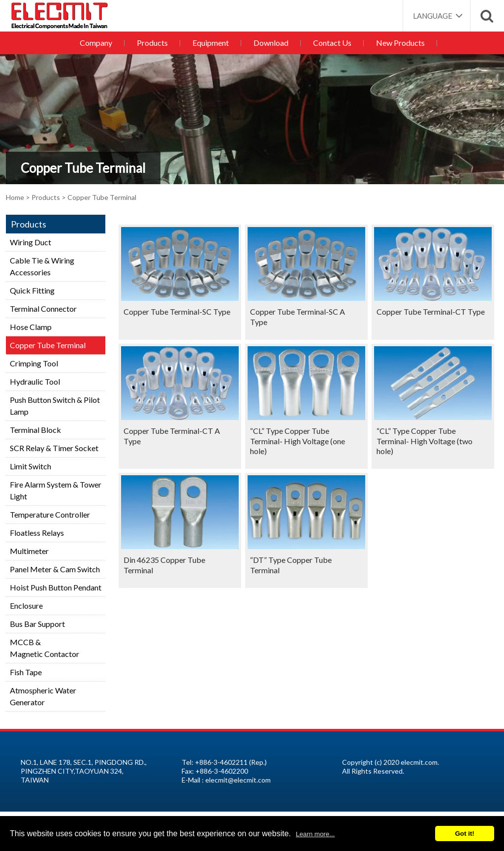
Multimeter (29, 551)
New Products (400, 43)
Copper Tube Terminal (48, 345)
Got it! (464, 834)
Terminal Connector (43, 309)
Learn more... (315, 834)
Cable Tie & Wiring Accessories (42, 266)
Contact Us (332, 43)
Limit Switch (31, 466)
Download (271, 43)
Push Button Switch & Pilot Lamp (55, 406)
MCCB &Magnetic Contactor (45, 648)
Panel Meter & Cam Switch (55, 569)
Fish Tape (26, 672)
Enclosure (26, 606)
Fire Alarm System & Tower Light (56, 490)
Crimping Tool (34, 363)
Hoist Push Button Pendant (56, 587)
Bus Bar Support (37, 624)
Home (15, 197)
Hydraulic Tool (35, 381)
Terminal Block (35, 430)
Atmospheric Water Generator (43, 696)
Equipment (211, 43)
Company (96, 43)
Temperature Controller (50, 514)
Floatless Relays (37, 533)
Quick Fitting (32, 290)
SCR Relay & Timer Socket (54, 448)
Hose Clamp (31, 327)
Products (152, 43)
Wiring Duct (31, 242)
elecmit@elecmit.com (238, 780)
